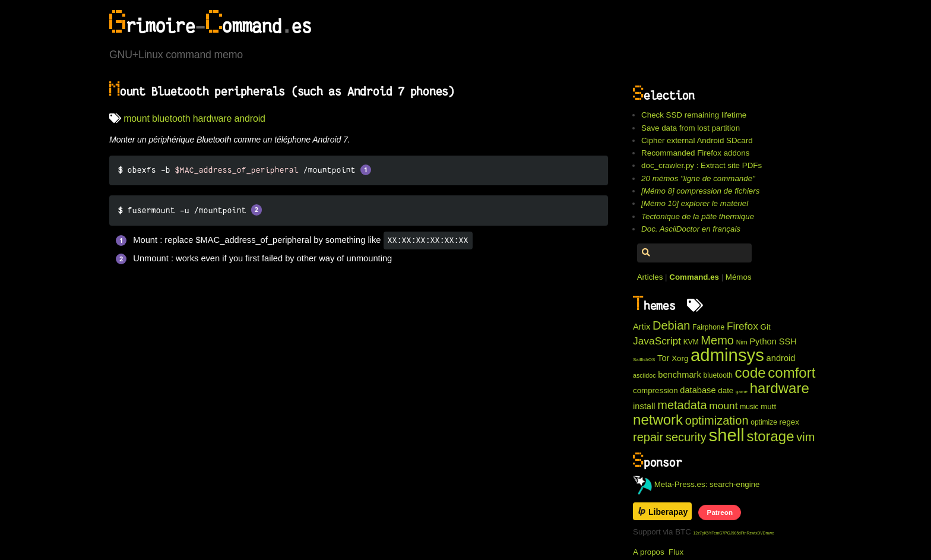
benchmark (680, 375)
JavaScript (657, 341)
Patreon (720, 512)
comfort (791, 373)
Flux (676, 552)
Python (763, 341)
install (644, 406)
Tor (663, 358)
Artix (642, 327)
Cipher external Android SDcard (697, 140)
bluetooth (171, 118)
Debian (671, 325)
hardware (212, 118)
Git (766, 327)
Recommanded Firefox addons (695, 153)
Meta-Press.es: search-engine (696, 484)
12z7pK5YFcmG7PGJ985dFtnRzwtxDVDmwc (734, 533)
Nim (742, 342)
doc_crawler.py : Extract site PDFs (702, 165)
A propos (649, 552)
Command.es (694, 277)
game (742, 392)
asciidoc (645, 375)
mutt (768, 406)
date (726, 390)
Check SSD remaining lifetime (694, 115)
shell (726, 435)
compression (655, 390)
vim (805, 437)
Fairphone (708, 327)
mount (137, 118)
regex (789, 422)
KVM (691, 342)
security (686, 437)
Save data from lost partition (691, 128)
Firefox (742, 326)
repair (648, 437)
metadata (682, 405)
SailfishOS (644, 360)
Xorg (680, 358)
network (658, 420)
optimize (764, 422)
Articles (650, 277)
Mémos (739, 277)
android (250, 118)
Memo (717, 340)
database (698, 390)
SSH (788, 341)
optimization (717, 420)
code (750, 373)
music (749, 407)
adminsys (727, 355)
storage (771, 436)
